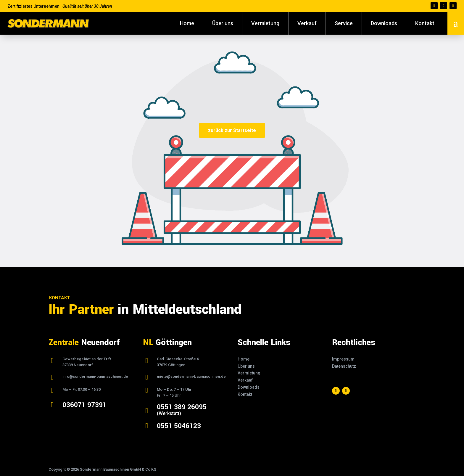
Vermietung (265, 23)
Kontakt (425, 23)
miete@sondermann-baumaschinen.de (191, 376)
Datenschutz (344, 366)
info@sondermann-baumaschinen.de (95, 376)
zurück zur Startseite (232, 130)
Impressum (343, 359)
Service (344, 23)
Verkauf (307, 23)
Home (187, 23)
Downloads (384, 23)
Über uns (223, 23)
